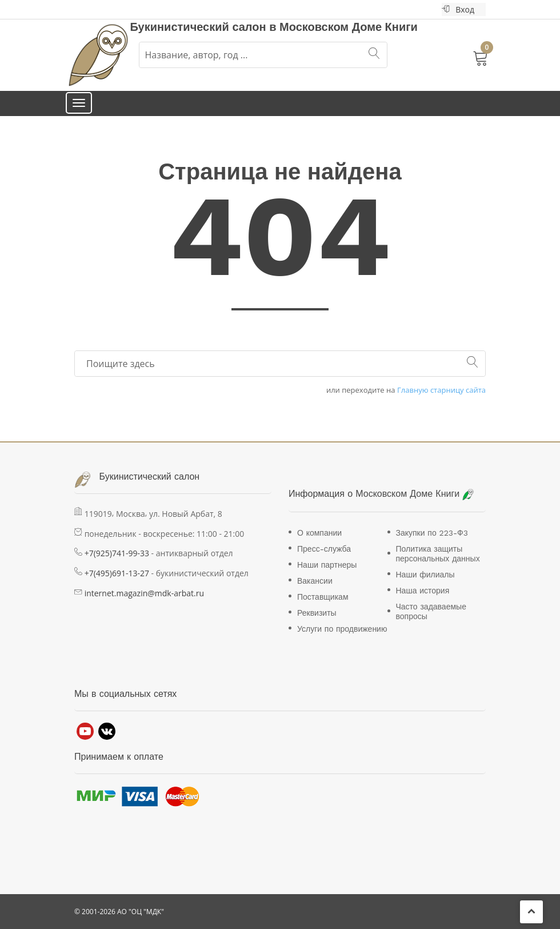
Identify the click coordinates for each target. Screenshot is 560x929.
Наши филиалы (425, 575)
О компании (319, 533)
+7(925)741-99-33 (117, 553)
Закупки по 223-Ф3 (432, 533)
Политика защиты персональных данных (438, 554)
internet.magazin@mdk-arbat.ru (144, 593)
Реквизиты (317, 613)
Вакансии (315, 581)
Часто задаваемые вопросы (431, 611)
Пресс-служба (324, 549)
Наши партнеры (327, 565)
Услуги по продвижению (342, 629)
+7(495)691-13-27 (117, 573)
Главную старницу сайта (441, 390)
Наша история (423, 591)
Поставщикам (323, 597)
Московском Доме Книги (349, 27)
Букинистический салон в (205, 27)
